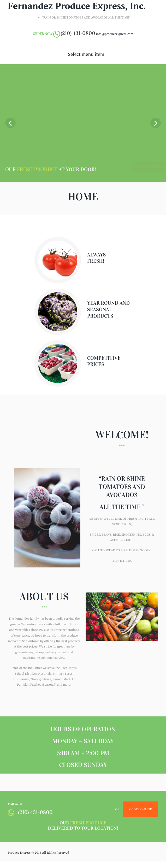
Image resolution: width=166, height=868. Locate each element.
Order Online (140, 809)
